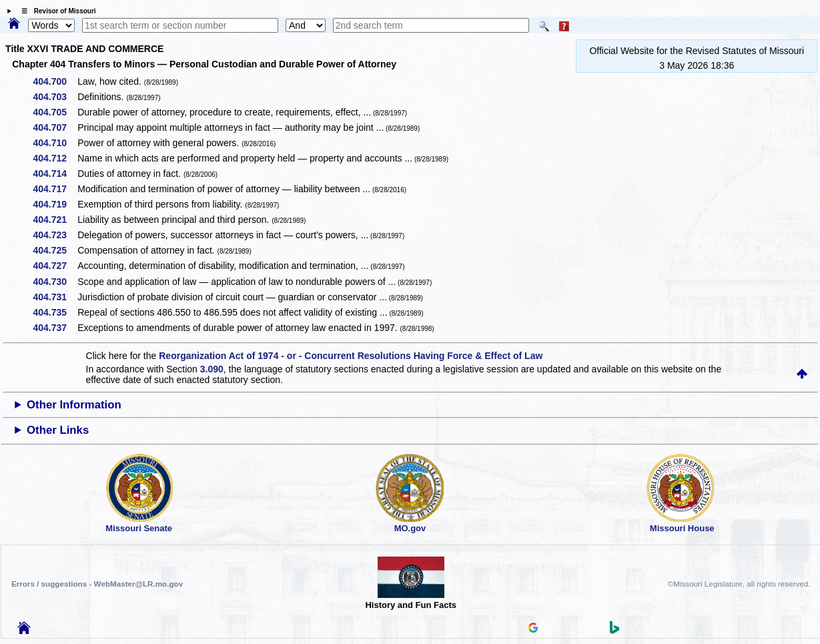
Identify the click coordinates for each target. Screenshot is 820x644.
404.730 (55, 282)
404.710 (55, 143)
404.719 (55, 204)
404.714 (55, 174)
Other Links (58, 430)
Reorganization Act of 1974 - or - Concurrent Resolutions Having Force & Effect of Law (351, 356)
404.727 (55, 266)
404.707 (55, 127)
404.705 (55, 112)
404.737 (55, 328)
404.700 (55, 81)
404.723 (55, 235)
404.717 (55, 189)
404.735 (55, 312)
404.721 (55, 220)
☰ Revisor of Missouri (55, 11)
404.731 (55, 297)
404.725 (55, 250)
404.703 (55, 97)
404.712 (55, 158)
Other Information (74, 405)
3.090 (212, 369)
